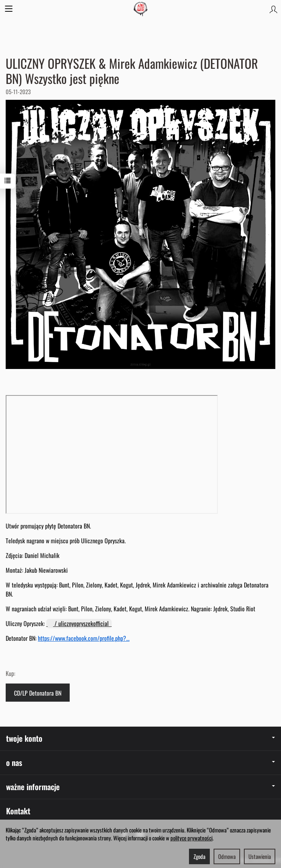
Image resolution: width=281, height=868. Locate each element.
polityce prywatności (191, 838)
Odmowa (227, 856)
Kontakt (18, 811)
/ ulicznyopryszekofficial (79, 623)
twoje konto (140, 738)
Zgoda (199, 856)
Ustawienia (260, 856)
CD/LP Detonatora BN (38, 693)
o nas (140, 762)
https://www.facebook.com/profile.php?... (84, 638)
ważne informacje (140, 787)
